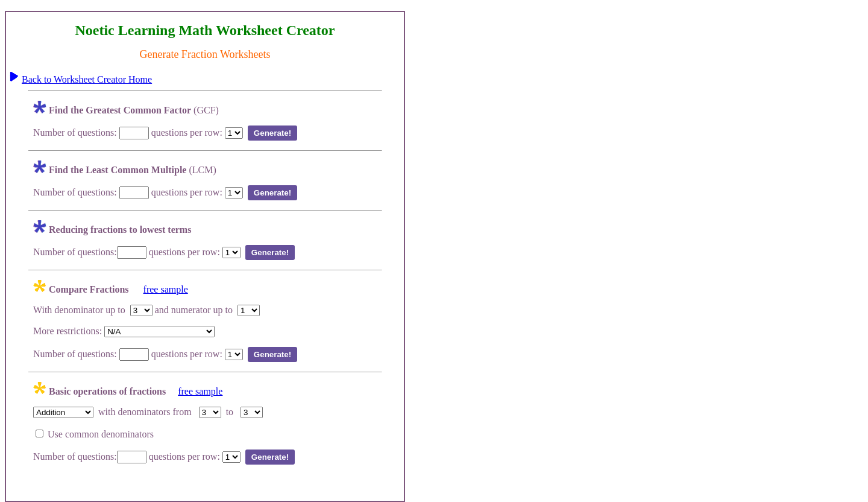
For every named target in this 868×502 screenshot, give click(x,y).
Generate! (272, 133)
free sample (166, 289)
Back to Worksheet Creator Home (87, 79)
